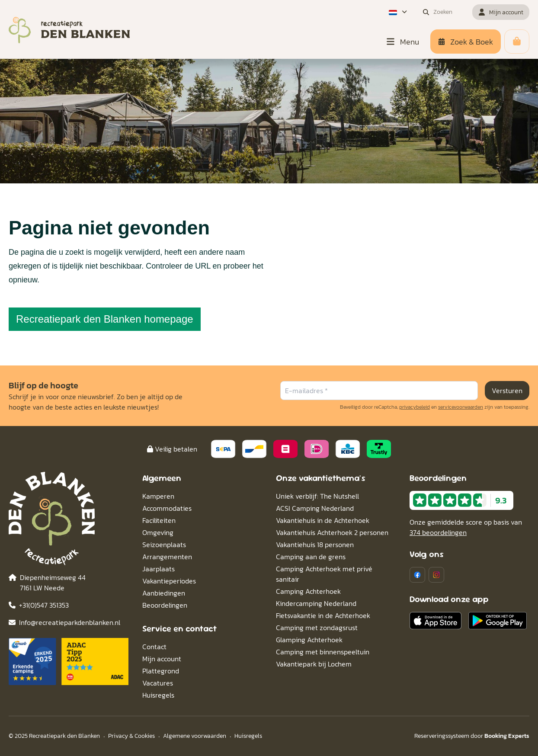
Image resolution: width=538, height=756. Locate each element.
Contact (154, 647)
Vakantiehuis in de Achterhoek (323, 520)
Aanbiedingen (164, 593)
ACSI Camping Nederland (315, 508)
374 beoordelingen (438, 532)
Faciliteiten (159, 520)
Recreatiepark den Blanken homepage (105, 319)
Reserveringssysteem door (472, 736)
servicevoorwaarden (461, 407)
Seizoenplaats (164, 545)
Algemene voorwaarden (195, 736)
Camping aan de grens (311, 557)
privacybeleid (415, 407)
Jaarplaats (159, 569)
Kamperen (158, 496)
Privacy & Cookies (131, 736)
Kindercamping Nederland (316, 603)
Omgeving (158, 532)
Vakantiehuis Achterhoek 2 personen (332, 532)
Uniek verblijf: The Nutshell (317, 496)
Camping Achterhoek (308, 591)
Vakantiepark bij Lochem (314, 664)
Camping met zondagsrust (317, 628)
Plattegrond (161, 671)
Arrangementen (167, 557)
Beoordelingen (165, 605)
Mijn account (162, 659)
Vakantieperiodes (169, 581)
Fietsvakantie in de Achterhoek (323, 615)
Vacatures (158, 683)
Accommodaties (167, 508)
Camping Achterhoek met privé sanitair (324, 574)
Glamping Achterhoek (309, 640)
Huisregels (158, 695)
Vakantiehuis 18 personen (315, 545)
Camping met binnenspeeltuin (323, 652)
